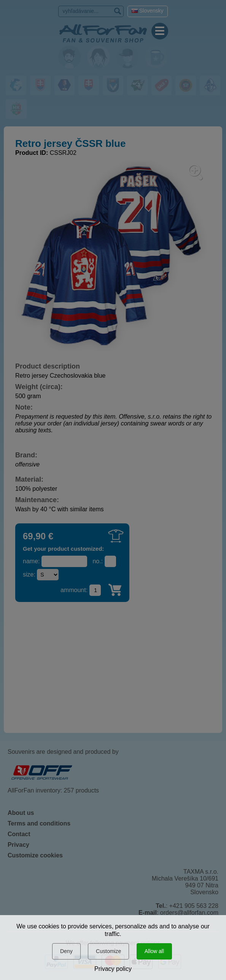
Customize (108, 951)
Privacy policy (113, 969)
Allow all (154, 951)
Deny (66, 951)
